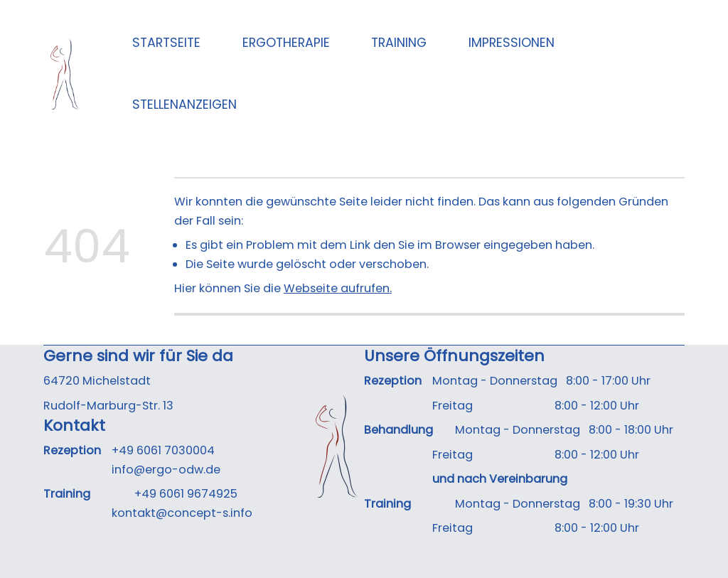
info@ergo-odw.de (166, 470)
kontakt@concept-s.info (182, 513)
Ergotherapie (286, 43)
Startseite (166, 43)
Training (399, 43)
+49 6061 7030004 (163, 450)
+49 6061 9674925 (186, 494)
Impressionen (512, 43)
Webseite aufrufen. (338, 288)
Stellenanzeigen (184, 105)
